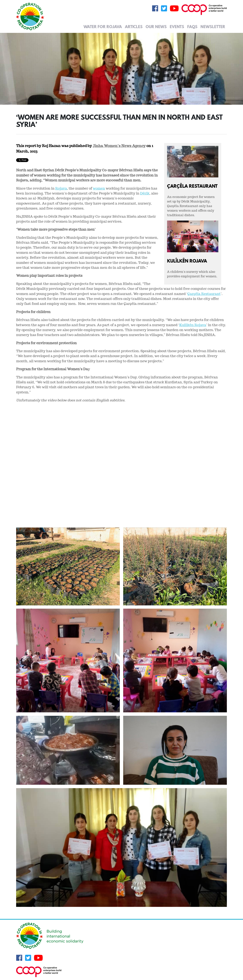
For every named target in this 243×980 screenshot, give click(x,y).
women (99, 188)
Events (177, 27)
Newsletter (213, 27)
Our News (156, 27)
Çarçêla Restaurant (192, 186)
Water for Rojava (103, 27)
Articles (134, 27)
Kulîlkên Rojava (187, 261)
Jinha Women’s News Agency (119, 146)
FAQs (192, 27)
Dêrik (145, 193)
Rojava (61, 188)
